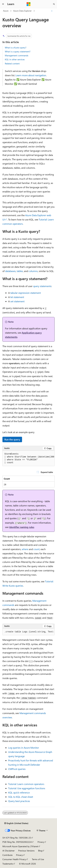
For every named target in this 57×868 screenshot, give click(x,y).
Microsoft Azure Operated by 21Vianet (20, 846)
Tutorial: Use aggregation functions (27, 788)
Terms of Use (38, 859)
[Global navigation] (3, 4)
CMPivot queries (17, 769)
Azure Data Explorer (22, 11)
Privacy (41, 842)
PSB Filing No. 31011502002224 (17, 842)
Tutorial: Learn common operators (26, 784)
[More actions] (52, 11)
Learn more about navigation (31, 75)
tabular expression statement (26, 293)
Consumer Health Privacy (14, 859)
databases (10, 271)
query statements (42, 286)
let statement (17, 297)
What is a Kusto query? (16, 48)
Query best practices (19, 801)
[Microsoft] (29, 4)
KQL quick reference (19, 792)
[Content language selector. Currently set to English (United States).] (16, 823)
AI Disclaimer (9, 851)
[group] (28, 458)
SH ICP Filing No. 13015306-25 (17, 838)
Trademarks (8, 864)
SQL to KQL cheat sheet (21, 797)
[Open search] (54, 4)
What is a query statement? (18, 51)
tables (20, 271)
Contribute (7, 855)
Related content (12, 64)
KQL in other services (15, 59)
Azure (6, 11)
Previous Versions (26, 851)
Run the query (12, 439)
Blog (40, 851)
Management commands (17, 55)
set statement (17, 301)
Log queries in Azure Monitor (24, 748)
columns (33, 271)
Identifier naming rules (22, 527)
